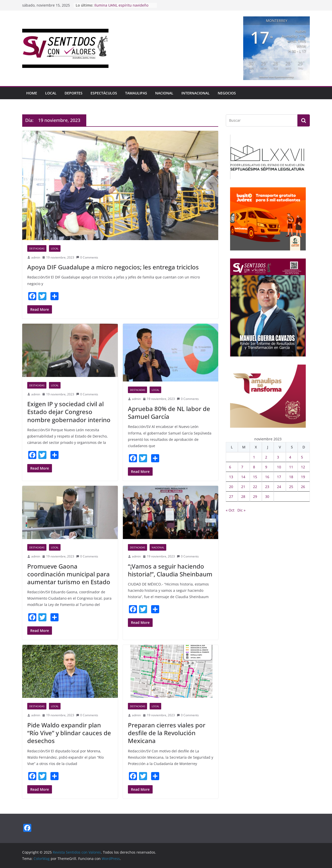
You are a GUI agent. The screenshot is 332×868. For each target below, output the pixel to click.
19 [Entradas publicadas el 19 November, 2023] (303, 477)
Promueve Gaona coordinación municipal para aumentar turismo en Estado (69, 574)
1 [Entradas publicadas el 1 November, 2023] (254, 457)
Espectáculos (104, 93)
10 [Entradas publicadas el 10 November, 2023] (279, 467)
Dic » (241, 510)
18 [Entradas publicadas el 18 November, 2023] (291, 477)
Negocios (227, 93)
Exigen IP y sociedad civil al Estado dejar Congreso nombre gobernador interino (69, 412)
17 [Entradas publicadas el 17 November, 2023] (279, 477)
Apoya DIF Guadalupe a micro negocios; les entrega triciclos (113, 267)
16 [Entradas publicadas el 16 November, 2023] (267, 477)
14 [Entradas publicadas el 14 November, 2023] (243, 477)
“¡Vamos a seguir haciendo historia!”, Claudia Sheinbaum (170, 570)
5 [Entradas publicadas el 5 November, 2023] (302, 457)
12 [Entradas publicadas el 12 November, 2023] (303, 467)
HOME (32, 93)
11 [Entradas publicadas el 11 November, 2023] (291, 467)
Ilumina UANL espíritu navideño (121, 5)
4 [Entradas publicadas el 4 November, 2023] (290, 457)
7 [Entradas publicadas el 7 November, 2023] (242, 467)
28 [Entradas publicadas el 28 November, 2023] (243, 496)
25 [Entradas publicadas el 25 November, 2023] (291, 487)
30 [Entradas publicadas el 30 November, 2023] (267, 496)
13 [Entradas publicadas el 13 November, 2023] (231, 477)
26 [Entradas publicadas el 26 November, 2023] (303, 487)
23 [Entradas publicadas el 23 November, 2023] (267, 487)
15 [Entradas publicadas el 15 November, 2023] (255, 477)
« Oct (230, 510)
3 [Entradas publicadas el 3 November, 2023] (278, 457)
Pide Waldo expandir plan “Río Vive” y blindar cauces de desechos (69, 733)
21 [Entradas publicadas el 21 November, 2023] (243, 487)
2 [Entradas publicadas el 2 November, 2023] (266, 457)
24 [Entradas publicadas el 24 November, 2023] (279, 487)
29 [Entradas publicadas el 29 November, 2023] (255, 496)
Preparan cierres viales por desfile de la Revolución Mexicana (167, 733)
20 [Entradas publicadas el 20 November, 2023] (231, 487)
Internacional (196, 93)
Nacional (164, 93)
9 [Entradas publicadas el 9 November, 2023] (266, 467)
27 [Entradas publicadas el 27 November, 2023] (231, 496)
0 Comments (87, 257)
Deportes (74, 93)
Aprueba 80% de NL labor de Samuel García (169, 413)
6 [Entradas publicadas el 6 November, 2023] (230, 467)
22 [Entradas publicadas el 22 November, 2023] (255, 487)
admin (36, 257)
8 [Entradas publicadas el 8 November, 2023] (254, 467)
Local (51, 93)
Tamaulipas (136, 93)
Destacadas (37, 248)
